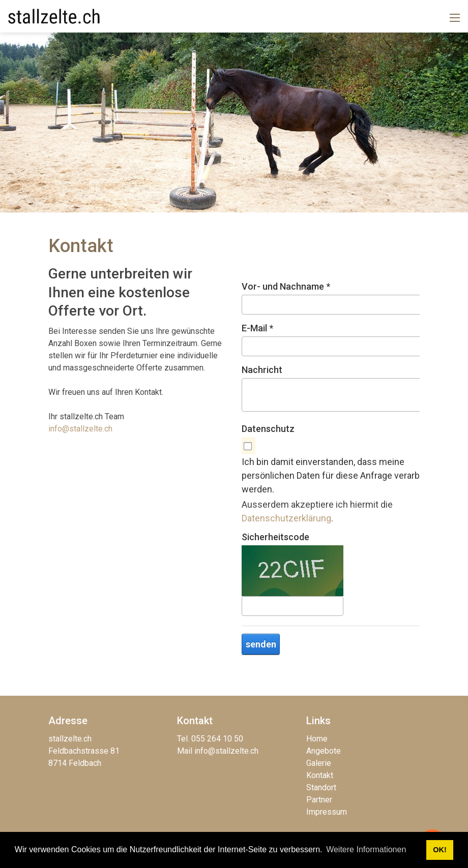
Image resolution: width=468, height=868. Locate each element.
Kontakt (320, 775)
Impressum (327, 812)
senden (261, 644)
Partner (319, 800)
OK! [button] (440, 850)
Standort (321, 787)
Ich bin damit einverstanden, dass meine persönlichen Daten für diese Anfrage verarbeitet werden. (340, 475)
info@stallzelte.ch (80, 429)
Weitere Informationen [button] (366, 849)
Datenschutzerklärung (286, 518)
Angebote (324, 751)
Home (317, 739)
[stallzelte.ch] (54, 15)
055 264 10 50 (217, 739)
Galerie (319, 763)
